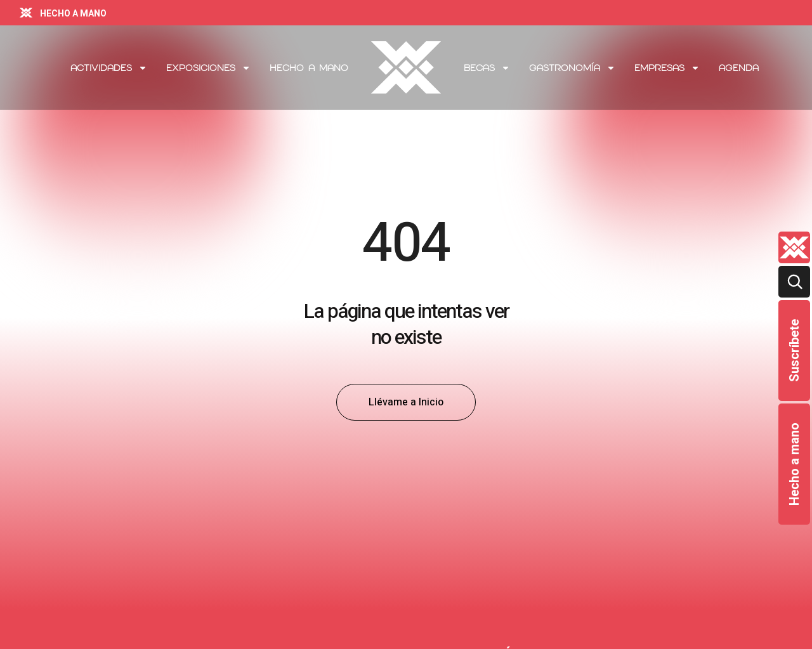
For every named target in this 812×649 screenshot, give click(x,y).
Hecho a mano (794, 464)
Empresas (667, 68)
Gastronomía (572, 68)
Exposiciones (208, 68)
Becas (487, 68)
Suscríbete (794, 351)
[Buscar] (794, 282)
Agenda (739, 68)
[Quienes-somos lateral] (794, 247)
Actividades (109, 68)
